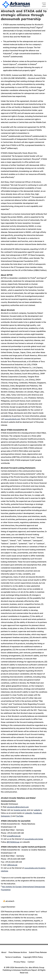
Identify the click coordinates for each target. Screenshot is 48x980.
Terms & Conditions (13, 957)
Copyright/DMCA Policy (33, 957)
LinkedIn (28, 813)
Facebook (37, 813)
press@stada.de (14, 836)
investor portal (20, 810)
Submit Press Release (38, 952)
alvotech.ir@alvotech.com (18, 807)
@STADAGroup (13, 842)
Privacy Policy (20, 962)
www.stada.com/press (34, 839)
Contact (31, 962)
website (37, 810)
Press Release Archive (18, 952)
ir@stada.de (12, 865)
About (4, 952)
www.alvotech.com (12, 419)
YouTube (20, 816)
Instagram (5, 816)
